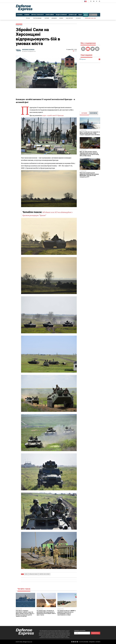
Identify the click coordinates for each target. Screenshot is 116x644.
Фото (21, 25)
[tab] (84, 113)
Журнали (47, 18)
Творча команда (37, 18)
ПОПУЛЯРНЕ (93, 113)
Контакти (78, 18)
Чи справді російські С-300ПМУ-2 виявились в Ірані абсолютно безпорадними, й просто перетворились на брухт (67, 613)
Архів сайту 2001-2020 (90, 18)
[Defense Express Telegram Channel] (99, 2)
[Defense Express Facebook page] (91, 2)
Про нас (28, 18)
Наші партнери (69, 18)
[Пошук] (99, 15)
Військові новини (32, 574)
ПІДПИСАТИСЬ (96, 633)
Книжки (61, 18)
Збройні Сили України (42, 574)
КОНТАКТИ (98, 642)
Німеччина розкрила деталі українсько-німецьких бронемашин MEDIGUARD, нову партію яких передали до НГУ (90, 177)
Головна (18, 25)
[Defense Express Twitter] (97, 2)
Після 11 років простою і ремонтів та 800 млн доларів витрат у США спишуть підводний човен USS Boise (90, 134)
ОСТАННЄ (84, 113)
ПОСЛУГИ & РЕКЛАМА (84, 642)
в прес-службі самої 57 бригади (53, 115)
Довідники (54, 18)
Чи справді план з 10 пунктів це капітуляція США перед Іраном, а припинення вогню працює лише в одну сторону (46, 613)
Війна (26, 574)
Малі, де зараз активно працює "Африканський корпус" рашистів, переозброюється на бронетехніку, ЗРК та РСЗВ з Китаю (89, 156)
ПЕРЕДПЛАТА (92, 642)
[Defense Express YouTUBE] (94, 2)
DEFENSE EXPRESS (29, 50)
